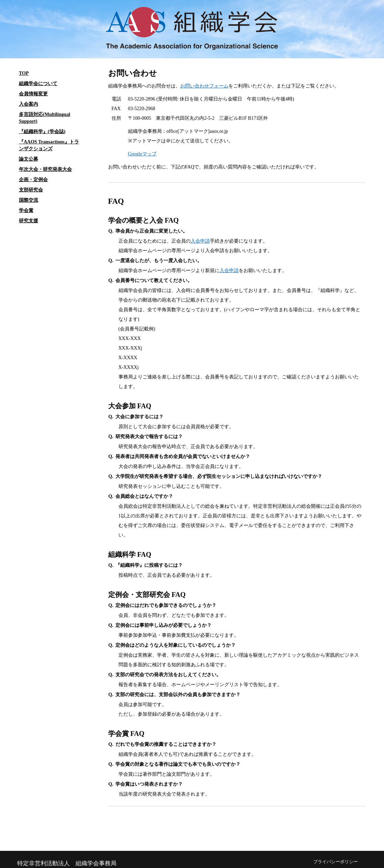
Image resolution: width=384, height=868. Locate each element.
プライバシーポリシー (336, 862)
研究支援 (29, 221)
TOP (24, 73)
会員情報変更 (33, 94)
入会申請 (200, 241)
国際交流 (29, 200)
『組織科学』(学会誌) (42, 132)
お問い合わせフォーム (204, 86)
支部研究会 (31, 190)
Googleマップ (142, 154)
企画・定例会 (33, 180)
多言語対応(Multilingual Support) (44, 118)
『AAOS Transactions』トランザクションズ (49, 145)
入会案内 (29, 104)
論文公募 (29, 159)
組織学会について (38, 84)
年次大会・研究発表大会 (45, 169)
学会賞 (26, 210)
